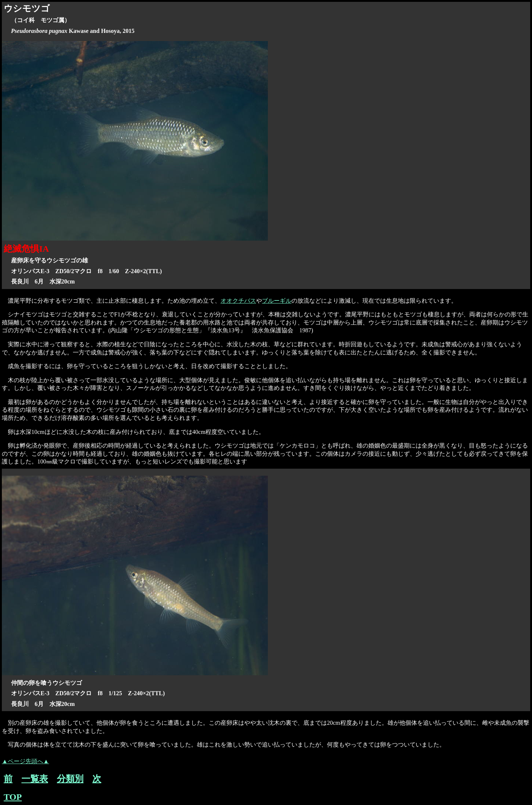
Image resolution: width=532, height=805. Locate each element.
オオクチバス (238, 301)
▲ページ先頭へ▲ (25, 761)
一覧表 (35, 779)
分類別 (70, 779)
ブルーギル (277, 301)
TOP (13, 797)
